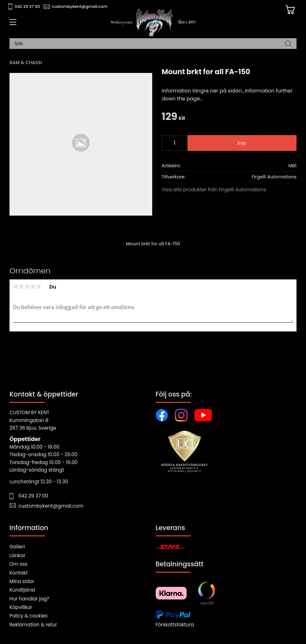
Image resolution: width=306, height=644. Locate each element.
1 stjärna (16, 287)
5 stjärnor (39, 287)
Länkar (17, 555)
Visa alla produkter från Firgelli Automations (214, 190)
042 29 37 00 (27, 6)
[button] (12, 24)
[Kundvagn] (290, 10)
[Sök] (288, 44)
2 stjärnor (21, 287)
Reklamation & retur (33, 625)
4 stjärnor (33, 287)
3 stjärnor (27, 287)
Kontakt (19, 573)
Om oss (18, 564)
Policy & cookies (29, 616)
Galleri (17, 547)
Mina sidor (22, 581)
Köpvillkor (21, 607)
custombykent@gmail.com (80, 6)
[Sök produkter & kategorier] (150, 44)
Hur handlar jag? (29, 599)
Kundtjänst (22, 590)
